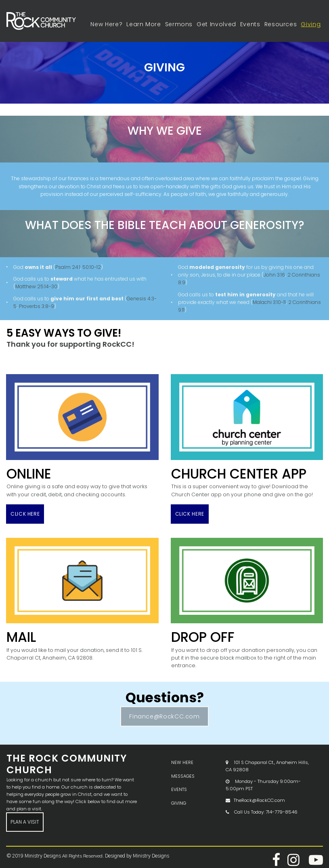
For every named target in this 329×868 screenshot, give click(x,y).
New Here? (106, 24)
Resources (281, 24)
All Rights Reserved (81, 845)
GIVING (179, 791)
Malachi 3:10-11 (269, 302)
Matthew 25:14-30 (36, 286)
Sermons (179, 24)
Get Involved (216, 24)
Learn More (144, 24)
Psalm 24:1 (68, 267)
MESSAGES (183, 765)
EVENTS (179, 778)
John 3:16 (274, 275)
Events (250, 24)
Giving (311, 24)
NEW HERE (182, 752)
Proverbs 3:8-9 (37, 306)
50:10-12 (92, 267)
